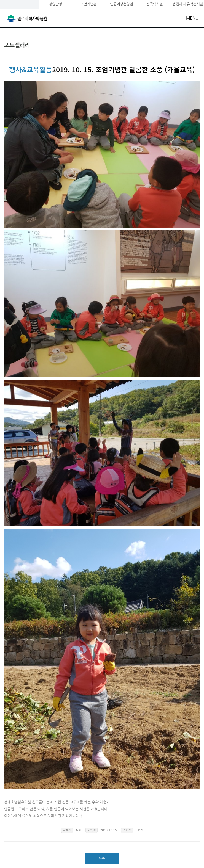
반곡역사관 (155, 4)
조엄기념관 (88, 4)
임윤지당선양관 (121, 4)
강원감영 (55, 4)
